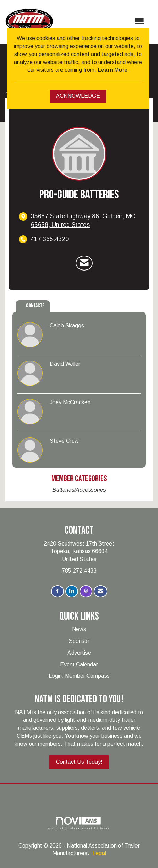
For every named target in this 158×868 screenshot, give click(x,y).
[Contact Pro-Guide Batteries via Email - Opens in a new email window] (84, 263)
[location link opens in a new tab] (85, 221)
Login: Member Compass (79, 676)
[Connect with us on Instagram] (86, 591)
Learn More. (113, 70)
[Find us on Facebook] (57, 591)
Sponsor (79, 641)
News (79, 629)
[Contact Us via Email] (101, 591)
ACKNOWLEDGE (78, 96)
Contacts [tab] (35, 306)
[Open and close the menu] (102, 22)
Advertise (79, 653)
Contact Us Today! (79, 762)
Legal (99, 853)
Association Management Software (79, 823)
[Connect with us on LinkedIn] (72, 591)
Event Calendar (79, 665)
